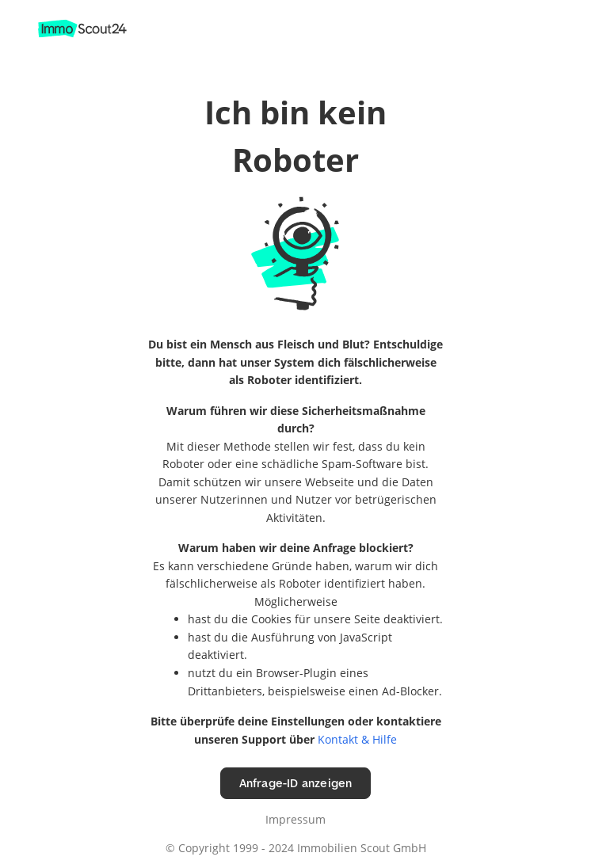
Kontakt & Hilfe (357, 739)
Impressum (295, 819)
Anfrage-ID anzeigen (296, 783)
